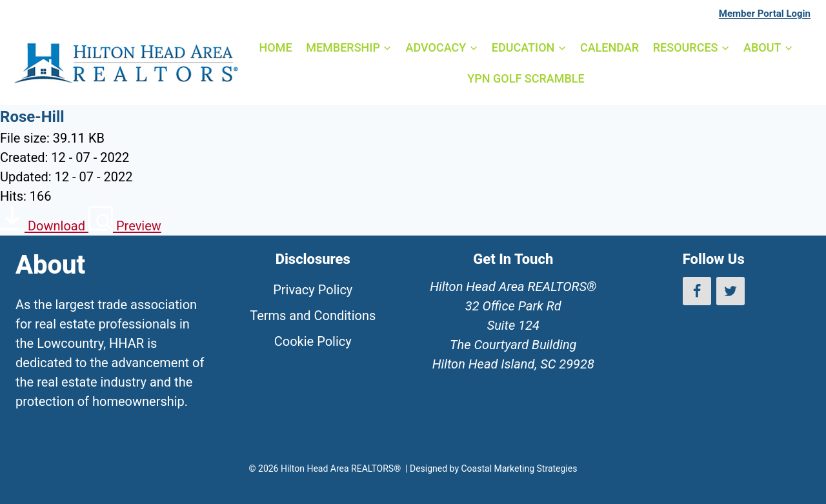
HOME (275, 47)
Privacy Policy (313, 290)
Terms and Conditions (313, 316)
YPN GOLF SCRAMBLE (526, 78)
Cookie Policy (313, 341)
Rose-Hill (32, 117)
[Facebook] (697, 291)
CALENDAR (609, 47)
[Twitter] (730, 291)
